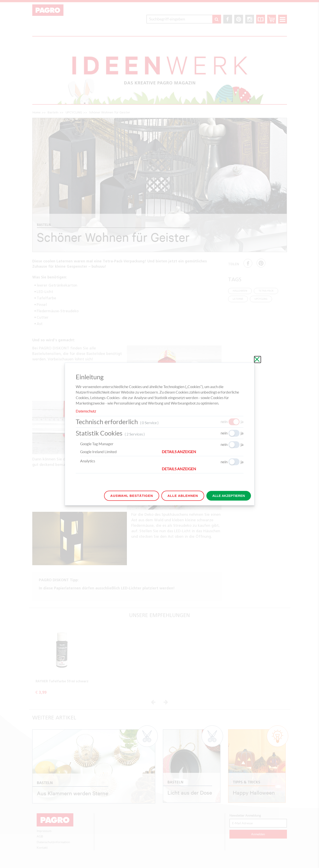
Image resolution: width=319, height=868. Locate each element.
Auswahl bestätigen (132, 496)
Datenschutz (86, 411)
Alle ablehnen (183, 496)
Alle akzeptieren (229, 496)
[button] (203, 452)
